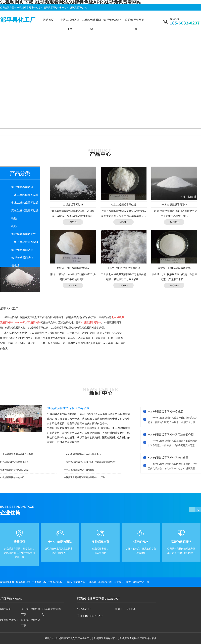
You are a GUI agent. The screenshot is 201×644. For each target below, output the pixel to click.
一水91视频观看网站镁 (25, 242)
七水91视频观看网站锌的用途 (14, 470)
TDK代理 (92, 582)
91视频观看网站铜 (22, 258)
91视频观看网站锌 (22, 187)
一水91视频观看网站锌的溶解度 (79, 470)
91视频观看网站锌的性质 (12, 477)
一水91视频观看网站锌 (25, 195)
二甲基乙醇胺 (55, 582)
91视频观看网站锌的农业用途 (14, 462)
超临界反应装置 (123, 582)
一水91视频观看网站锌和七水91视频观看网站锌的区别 (90, 462)
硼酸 (14, 218)
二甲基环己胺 (39, 582)
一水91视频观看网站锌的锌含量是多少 (82, 454)
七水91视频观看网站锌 (25, 203)
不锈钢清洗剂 (105, 582)
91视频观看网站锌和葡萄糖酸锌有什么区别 (84, 477)
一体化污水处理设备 (75, 582)
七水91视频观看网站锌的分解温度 (17, 454)
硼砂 (14, 226)
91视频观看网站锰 (22, 250)
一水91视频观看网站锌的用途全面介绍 (171, 435)
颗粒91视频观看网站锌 (25, 211)
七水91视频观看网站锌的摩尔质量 (168, 458)
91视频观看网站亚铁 (24, 234)
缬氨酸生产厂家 (141, 582)
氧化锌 (15, 266)
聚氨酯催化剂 (23, 582)
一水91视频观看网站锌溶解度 (165, 412)
